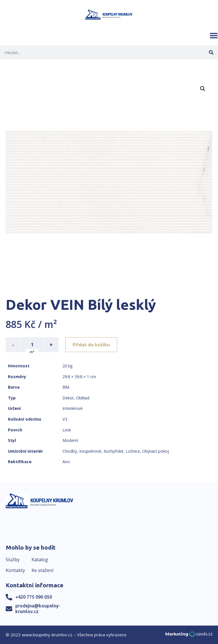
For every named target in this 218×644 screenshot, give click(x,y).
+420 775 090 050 (34, 597)
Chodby (70, 451)
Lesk (67, 430)
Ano (66, 462)
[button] (214, 35)
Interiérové (73, 408)
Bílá (66, 387)
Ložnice (133, 451)
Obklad (83, 398)
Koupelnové (90, 451)
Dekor (68, 398)
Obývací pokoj (156, 451)
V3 (65, 419)
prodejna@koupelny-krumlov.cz (38, 608)
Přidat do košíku (91, 345)
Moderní (70, 440)
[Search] (211, 52)
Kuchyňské (114, 451)
